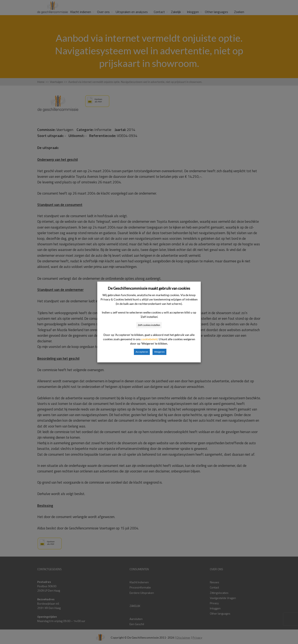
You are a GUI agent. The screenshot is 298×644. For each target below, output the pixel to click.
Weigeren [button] (159, 352)
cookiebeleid (149, 339)
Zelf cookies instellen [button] (149, 325)
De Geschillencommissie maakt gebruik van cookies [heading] (149, 288)
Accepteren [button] (142, 352)
